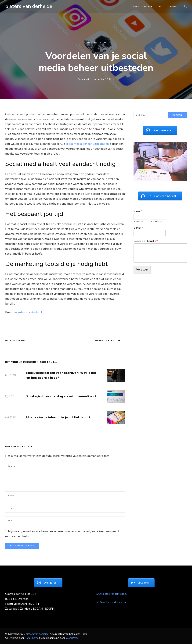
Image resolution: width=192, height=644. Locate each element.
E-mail (138, 228)
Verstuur (142, 269)
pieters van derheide (29, 6)
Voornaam (138, 222)
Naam (138, 211)
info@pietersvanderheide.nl (111, 602)
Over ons (147, 7)
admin (87, 79)
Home (136, 7)
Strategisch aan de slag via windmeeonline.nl (61, 396)
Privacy (173, 7)
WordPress (72, 638)
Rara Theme (32, 638)
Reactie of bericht (146, 241)
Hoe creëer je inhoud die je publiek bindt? (58, 417)
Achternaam (157, 222)
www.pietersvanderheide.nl (111, 594)
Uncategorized (96, 43)
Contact (161, 7)
